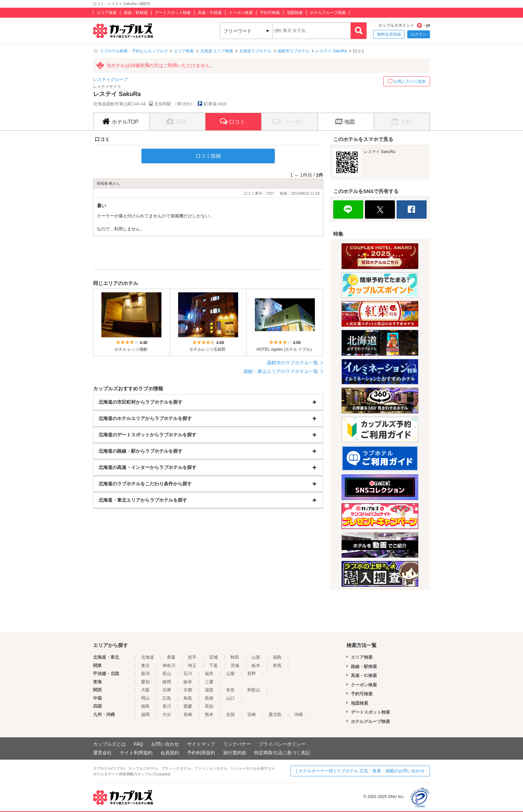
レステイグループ (110, 79)
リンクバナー (237, 744)
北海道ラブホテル (255, 51)
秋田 (235, 657)
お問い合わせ (165, 744)
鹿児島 (275, 714)
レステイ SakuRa (331, 51)
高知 (209, 706)
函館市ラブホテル (294, 51)
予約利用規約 (201, 753)
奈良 (230, 690)
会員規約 (170, 753)
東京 (145, 665)
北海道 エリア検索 (217, 51)
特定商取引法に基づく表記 (282, 753)
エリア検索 (107, 13)
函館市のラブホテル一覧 (293, 363)
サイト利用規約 (136, 753)
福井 (209, 673)
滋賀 (209, 690)
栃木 (256, 665)
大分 (167, 714)
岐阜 (188, 682)
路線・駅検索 (136, 13)
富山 (167, 673)
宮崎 (251, 714)
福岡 (145, 714)
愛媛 (188, 706)
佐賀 (230, 714)
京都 (188, 690)
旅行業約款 (235, 753)
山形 (256, 657)
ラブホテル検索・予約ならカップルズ (134, 51)
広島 (167, 698)
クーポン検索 (241, 13)
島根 (209, 698)
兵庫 (167, 690)
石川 (188, 673)
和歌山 (254, 690)
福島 (277, 657)
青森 (171, 657)
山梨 (230, 673)
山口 (230, 698)
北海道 (148, 657)
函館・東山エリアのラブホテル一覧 (281, 371)
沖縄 (299, 714)
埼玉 (192, 665)
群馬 (277, 665)
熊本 (209, 714)
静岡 (167, 682)
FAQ (138, 744)
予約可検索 (270, 13)
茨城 (235, 665)
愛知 (145, 682)
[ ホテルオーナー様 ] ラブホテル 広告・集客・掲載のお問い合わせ (360, 771)
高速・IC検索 (210, 13)
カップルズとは (109, 744)
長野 (251, 673)
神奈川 (169, 665)
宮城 (213, 657)
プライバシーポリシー (282, 744)
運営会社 (102, 753)
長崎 (188, 714)
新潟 (145, 673)
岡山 (145, 698)
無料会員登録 (389, 34)
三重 (209, 682)
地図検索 (295, 13)
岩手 (192, 657)
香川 (167, 706)
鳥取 (188, 698)
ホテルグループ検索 (328, 13)
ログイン (419, 34)
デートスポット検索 (173, 13)
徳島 (145, 706)
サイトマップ (201, 744)
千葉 (213, 665)
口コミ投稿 (208, 156)
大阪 (145, 690)
